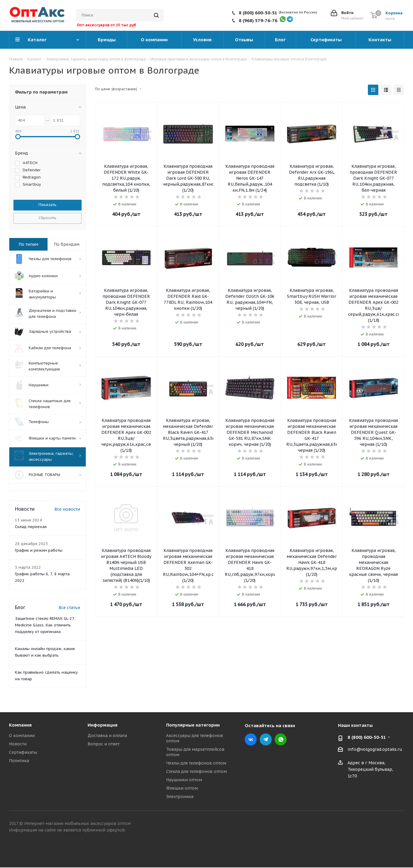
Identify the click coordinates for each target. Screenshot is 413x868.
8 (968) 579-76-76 (258, 20)
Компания (20, 725)
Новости (18, 744)
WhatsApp (281, 739)
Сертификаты (23, 752)
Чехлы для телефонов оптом (196, 763)
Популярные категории (193, 725)
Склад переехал (31, 526)
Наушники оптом (184, 779)
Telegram (266, 739)
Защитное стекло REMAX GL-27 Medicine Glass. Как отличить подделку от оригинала (45, 625)
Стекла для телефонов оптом (196, 771)
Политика (19, 760)
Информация (103, 725)
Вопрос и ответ (104, 744)
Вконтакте (251, 739)
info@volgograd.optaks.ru (375, 749)
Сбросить (48, 218)
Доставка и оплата (107, 735)
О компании (22, 735)
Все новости (67, 509)
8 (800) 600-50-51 (258, 13)
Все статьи (69, 607)
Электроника (180, 796)
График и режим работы (39, 550)
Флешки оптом (182, 788)
